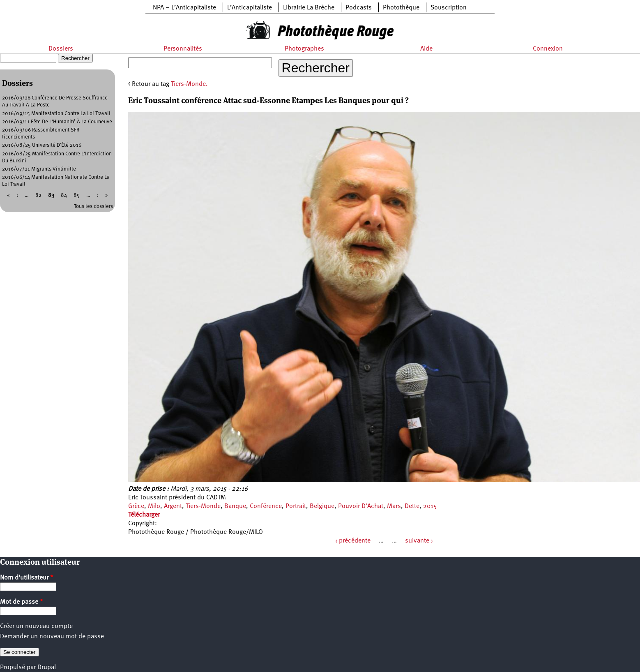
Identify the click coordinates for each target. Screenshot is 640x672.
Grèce (136, 506)
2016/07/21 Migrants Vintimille (39, 169)
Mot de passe (22, 602)
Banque (235, 506)
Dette (412, 506)
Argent (173, 506)
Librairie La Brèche (309, 8)
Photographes (304, 49)
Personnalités (183, 49)
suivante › (419, 541)
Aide (426, 49)
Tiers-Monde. (189, 84)
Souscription (449, 8)
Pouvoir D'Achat (361, 506)
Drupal (47, 667)
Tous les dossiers (93, 207)
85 (77, 195)
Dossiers (61, 49)
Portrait (296, 506)
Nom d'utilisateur (27, 578)
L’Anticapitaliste (250, 8)
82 (38, 195)
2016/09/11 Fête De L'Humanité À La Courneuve (57, 122)
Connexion (548, 49)
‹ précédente (353, 541)
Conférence (266, 506)
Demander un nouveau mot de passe (52, 637)
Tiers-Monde (203, 506)
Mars (394, 506)
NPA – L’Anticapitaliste (184, 8)
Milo (154, 506)
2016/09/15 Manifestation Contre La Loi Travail (56, 114)
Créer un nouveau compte (36, 626)
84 (64, 195)
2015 (430, 506)
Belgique (322, 506)
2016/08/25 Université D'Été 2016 (42, 145)
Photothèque (401, 8)
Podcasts (359, 8)
